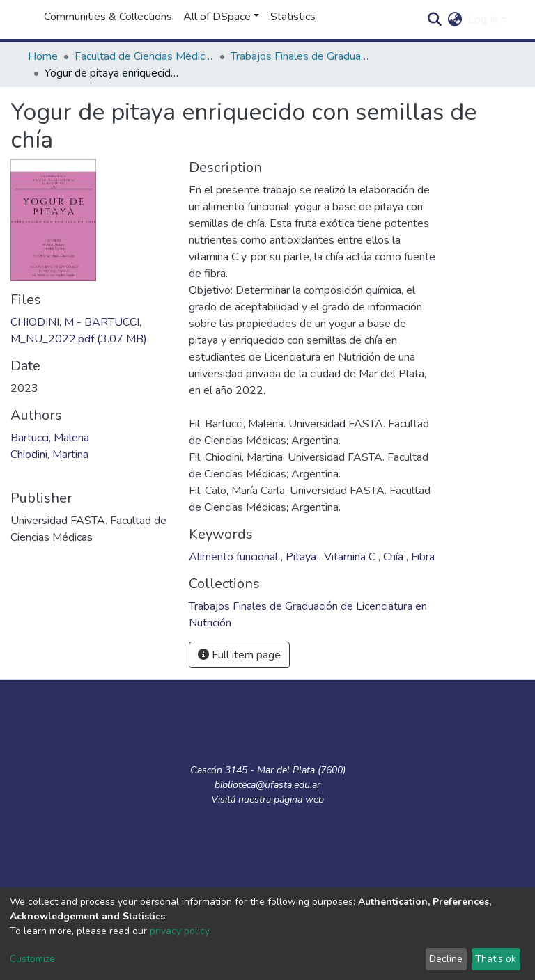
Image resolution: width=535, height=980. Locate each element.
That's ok (496, 959)
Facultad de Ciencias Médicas (144, 56)
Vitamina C (351, 557)
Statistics (293, 17)
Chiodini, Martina (49, 455)
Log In (483, 19)
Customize (32, 959)
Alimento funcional (235, 557)
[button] (455, 19)
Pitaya (302, 557)
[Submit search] (435, 19)
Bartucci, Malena (50, 438)
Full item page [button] (239, 655)
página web (299, 799)
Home (43, 56)
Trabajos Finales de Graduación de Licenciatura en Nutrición (300, 56)
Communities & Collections (108, 17)
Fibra (423, 557)
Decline (446, 959)
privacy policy (179, 931)
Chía (395, 557)
